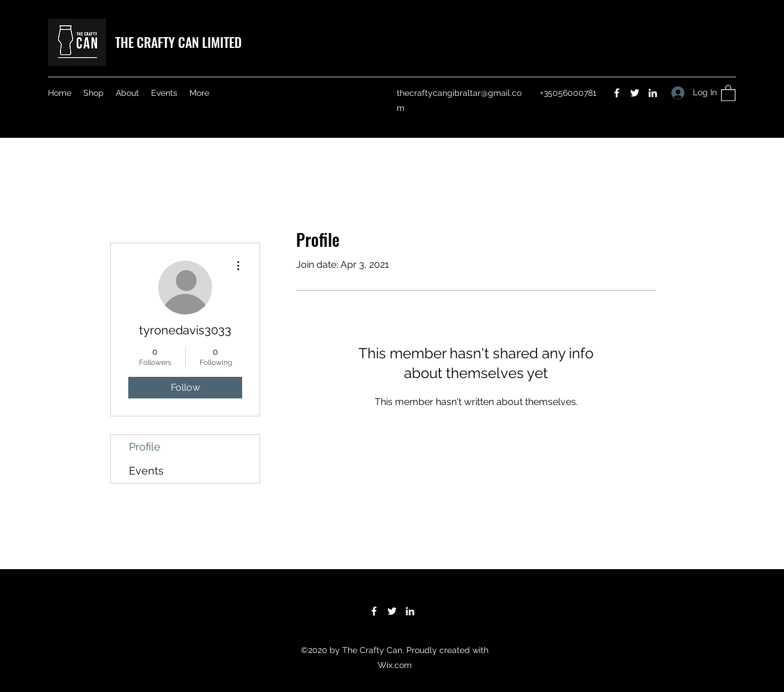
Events (146, 471)
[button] (728, 93)
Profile (145, 447)
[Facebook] (617, 93)
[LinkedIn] (653, 93)
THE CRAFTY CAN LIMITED (178, 42)
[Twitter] (635, 93)
